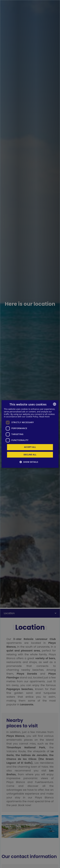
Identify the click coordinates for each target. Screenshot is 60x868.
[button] (30, 462)
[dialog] (30, 434)
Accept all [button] (30, 447)
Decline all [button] (30, 455)
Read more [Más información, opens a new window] (44, 417)
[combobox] (55, 404)
